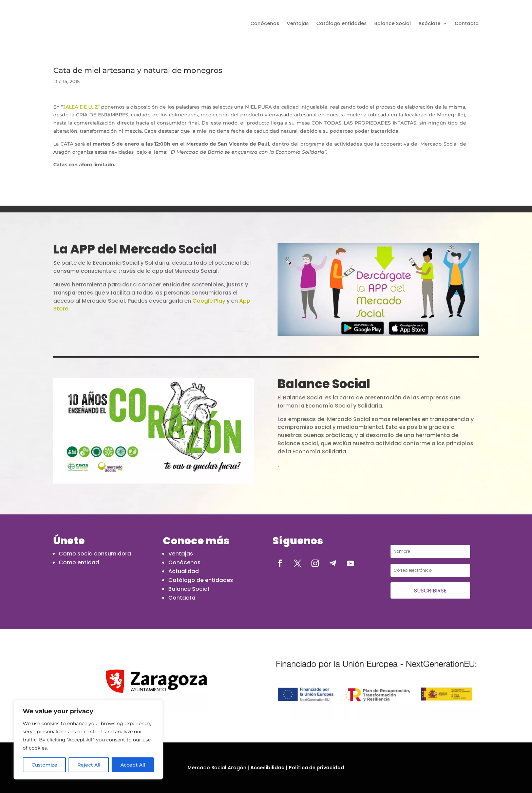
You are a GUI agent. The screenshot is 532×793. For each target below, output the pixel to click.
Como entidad (79, 562)
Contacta (467, 23)
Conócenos (265, 23)
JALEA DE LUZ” (82, 107)
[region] (88, 740)
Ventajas (298, 23)
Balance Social (393, 23)
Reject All (89, 765)
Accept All (133, 765)
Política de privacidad (316, 768)
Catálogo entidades (341, 23)
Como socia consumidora (95, 554)
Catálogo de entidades (201, 580)
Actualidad (184, 571)
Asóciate (429, 23)
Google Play (209, 301)
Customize (44, 765)
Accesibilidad (268, 768)
